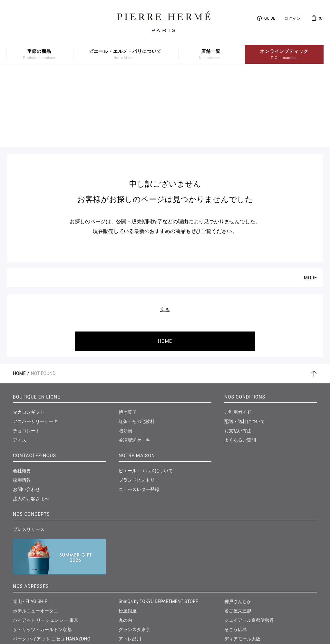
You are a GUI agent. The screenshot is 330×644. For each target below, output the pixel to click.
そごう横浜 (130, 575)
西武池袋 (22, 603)
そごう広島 (236, 556)
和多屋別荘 (236, 584)
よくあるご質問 (240, 367)
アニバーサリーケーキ (35, 348)
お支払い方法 (238, 358)
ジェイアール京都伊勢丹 (249, 547)
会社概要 (22, 398)
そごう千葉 (130, 594)
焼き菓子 (128, 339)
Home (19, 300)
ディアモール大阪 (242, 566)
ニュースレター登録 (139, 416)
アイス (20, 367)
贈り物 (125, 358)
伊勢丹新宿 (24, 575)
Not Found (43, 300)
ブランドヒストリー (139, 407)
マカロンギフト (29, 339)
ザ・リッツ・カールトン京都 (42, 556)
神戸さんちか (238, 528)
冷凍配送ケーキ (134, 367)
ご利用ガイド (238, 339)
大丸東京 (22, 594)
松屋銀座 (128, 538)
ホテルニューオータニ (35, 538)
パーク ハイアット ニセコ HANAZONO (52, 566)
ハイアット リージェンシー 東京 (46, 547)
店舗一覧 (211, 54)
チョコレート (26, 358)
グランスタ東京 (134, 556)
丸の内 (125, 547)
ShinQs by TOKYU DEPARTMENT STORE (158, 528)
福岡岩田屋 (236, 575)
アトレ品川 (130, 566)
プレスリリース (29, 456)
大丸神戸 (128, 603)
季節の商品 (39, 54)
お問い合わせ (26, 416)
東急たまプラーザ (137, 584)
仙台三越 (233, 594)
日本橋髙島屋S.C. (30, 584)
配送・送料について (245, 348)
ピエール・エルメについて (146, 398)
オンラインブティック (284, 54)
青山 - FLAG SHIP (30, 528)
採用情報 (22, 407)
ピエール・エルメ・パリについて (125, 54)
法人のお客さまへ (31, 426)
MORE (311, 205)
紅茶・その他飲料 (137, 348)
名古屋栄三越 (238, 538)
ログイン (293, 18)
